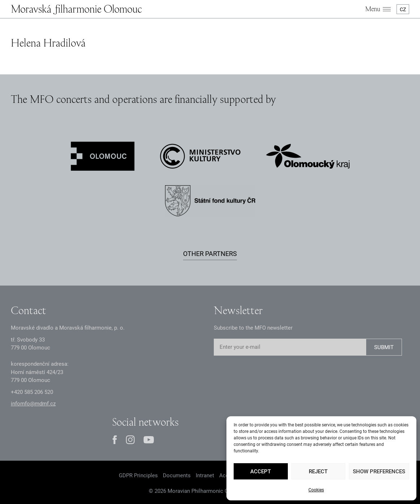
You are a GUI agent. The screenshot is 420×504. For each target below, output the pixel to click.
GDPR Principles (138, 475)
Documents (177, 475)
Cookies (316, 490)
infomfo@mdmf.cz (33, 404)
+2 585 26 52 (32, 392)
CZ (403, 9)
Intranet (205, 475)
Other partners (210, 254)
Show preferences (379, 472)
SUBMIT (384, 347)
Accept (261, 472)
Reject (318, 472)
